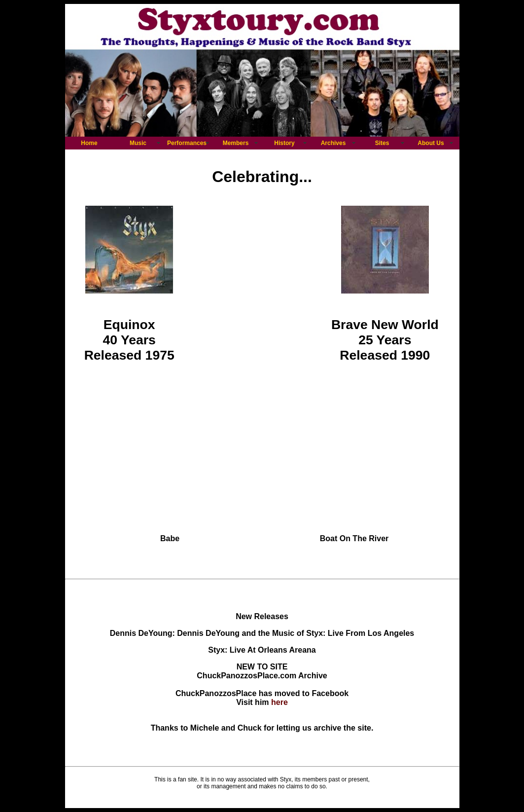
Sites (382, 143)
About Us (431, 143)
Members (236, 143)
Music (138, 143)
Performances (187, 143)
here (279, 702)
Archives (333, 143)
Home (89, 143)
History (284, 143)
